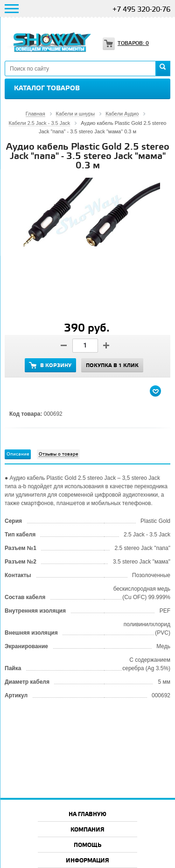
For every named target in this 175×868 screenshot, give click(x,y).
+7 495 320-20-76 (141, 10)
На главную (87, 814)
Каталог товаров (47, 88)
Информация (87, 861)
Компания (87, 830)
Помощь (87, 845)
